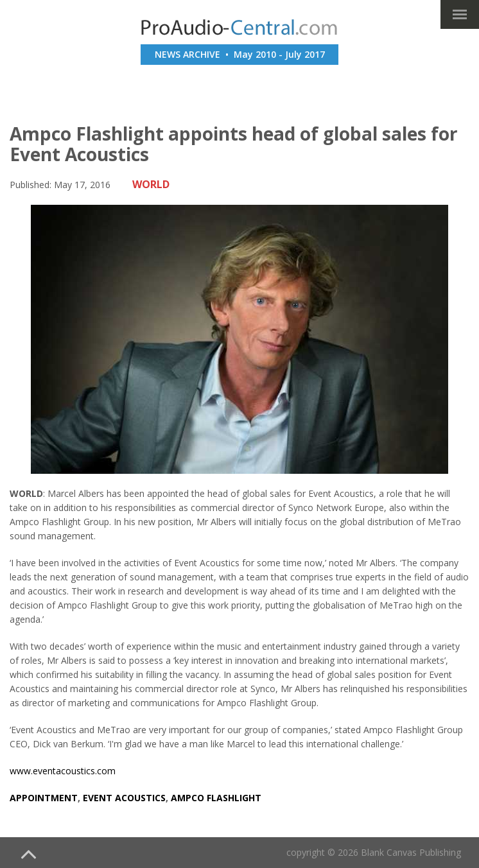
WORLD (151, 184)
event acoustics (124, 798)
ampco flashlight (216, 798)
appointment (44, 798)
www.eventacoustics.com (63, 771)
